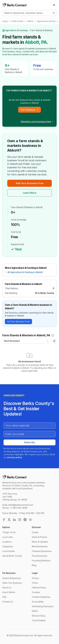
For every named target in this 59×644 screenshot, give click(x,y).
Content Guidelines (41, 597)
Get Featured (29, 110)
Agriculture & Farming (46, 21)
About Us (7, 588)
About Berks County (12, 556)
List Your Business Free (18, 321)
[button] (53, 335)
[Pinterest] (25, 520)
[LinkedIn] (14, 520)
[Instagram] (20, 520)
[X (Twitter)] (9, 520)
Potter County (17, 21)
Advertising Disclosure (43, 606)
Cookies (36, 592)
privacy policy (15, 457)
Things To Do (9, 532)
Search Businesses (12, 578)
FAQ (4, 597)
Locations (7, 542)
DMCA (35, 611)
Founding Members (41, 561)
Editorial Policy (39, 588)
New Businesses (40, 546)
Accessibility (38, 602)
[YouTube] (30, 520)
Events (35, 532)
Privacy (35, 578)
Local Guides (9, 551)
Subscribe (30, 442)
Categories (8, 546)
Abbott (30, 21)
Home (5, 21)
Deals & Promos (40, 537)
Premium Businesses (42, 551)
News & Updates (40, 542)
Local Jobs (8, 537)
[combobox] (27, 341)
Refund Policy (39, 616)
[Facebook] (4, 520)
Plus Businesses (40, 556)
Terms (35, 583)
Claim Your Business (12, 583)
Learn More (30, 193)
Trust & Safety (39, 620)
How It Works (9, 592)
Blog (34, 565)
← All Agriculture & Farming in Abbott (24, 272)
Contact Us (8, 602)
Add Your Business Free (30, 183)
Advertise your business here (37, 122)
